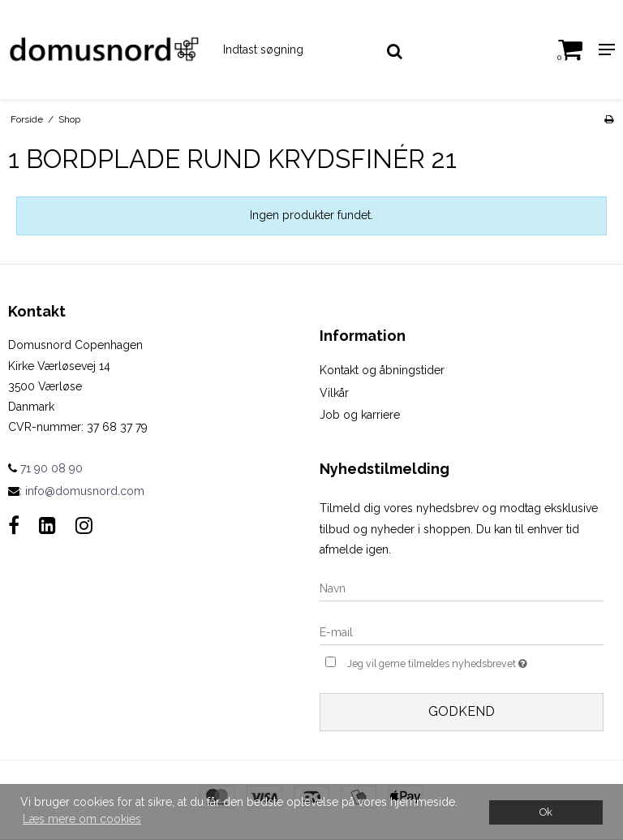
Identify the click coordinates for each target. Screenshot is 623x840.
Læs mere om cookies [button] (82, 819)
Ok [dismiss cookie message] (546, 812)
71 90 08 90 (45, 468)
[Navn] (462, 588)
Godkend (462, 711)
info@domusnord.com (85, 491)
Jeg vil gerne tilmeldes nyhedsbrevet (473, 662)
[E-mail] (462, 632)
